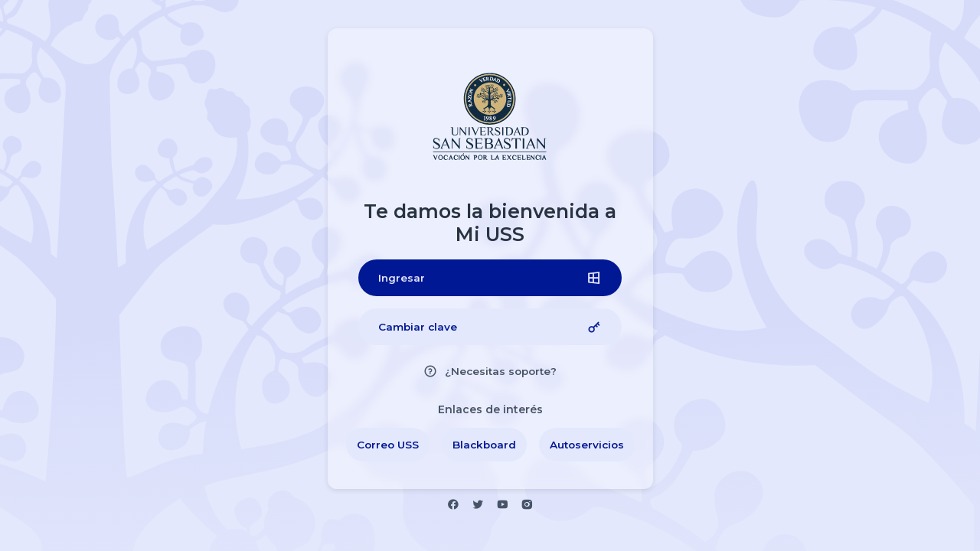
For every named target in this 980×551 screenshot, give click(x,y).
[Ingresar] (490, 278)
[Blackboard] (484, 445)
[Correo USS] (388, 445)
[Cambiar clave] (490, 327)
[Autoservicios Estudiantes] (587, 445)
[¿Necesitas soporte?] (490, 371)
